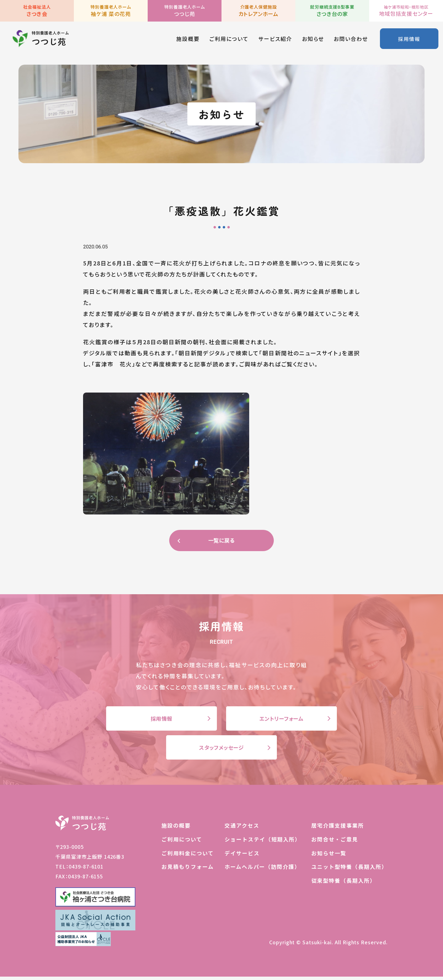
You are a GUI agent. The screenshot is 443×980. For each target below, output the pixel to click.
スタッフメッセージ (221, 750)
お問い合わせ (350, 40)
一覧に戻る (221, 541)
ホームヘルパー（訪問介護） (262, 870)
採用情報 (409, 40)
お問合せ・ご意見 (335, 843)
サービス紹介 (275, 40)
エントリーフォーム (281, 720)
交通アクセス (242, 829)
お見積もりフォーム (188, 870)
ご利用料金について (188, 856)
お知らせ (312, 40)
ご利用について (228, 40)
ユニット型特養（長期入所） (349, 870)
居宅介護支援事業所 (338, 829)
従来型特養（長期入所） (343, 884)
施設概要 (187, 40)
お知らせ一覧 (329, 856)
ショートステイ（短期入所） (263, 843)
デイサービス (242, 856)
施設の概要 (176, 829)
